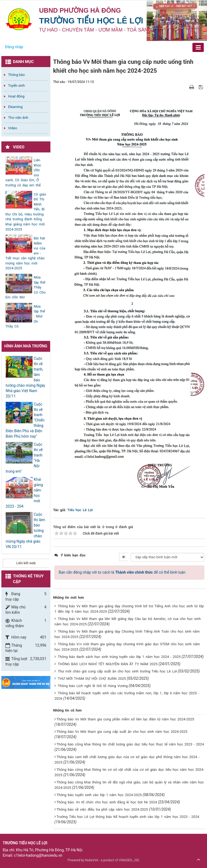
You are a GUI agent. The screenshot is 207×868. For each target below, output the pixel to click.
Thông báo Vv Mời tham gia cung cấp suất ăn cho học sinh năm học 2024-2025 (122, 732)
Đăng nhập (14, 47)
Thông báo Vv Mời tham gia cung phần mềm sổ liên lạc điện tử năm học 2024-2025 (125, 719)
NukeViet (92, 860)
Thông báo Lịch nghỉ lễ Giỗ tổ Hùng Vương (93, 686)
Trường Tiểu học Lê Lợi (91, 21)
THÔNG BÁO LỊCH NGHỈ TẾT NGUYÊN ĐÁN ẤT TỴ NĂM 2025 (108, 664)
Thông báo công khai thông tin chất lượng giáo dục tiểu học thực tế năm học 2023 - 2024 (130, 744)
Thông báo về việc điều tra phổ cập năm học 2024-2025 (102, 809)
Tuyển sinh (16, 86)
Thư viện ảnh (18, 118)
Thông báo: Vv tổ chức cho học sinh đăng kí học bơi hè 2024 (107, 802)
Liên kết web (26, 563)
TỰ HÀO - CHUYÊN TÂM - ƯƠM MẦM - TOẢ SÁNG (95, 30)
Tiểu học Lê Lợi (80, 510)
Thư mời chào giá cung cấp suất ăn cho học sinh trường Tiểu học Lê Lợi (117, 671)
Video (13, 128)
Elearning (15, 107)
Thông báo (16, 75)
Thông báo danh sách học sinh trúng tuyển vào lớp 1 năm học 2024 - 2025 (119, 657)
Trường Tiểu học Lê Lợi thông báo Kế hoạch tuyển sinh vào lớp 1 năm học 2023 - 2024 (128, 817)
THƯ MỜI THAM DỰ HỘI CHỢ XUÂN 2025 (92, 679)
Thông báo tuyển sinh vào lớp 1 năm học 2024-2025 (99, 795)
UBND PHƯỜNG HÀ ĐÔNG (80, 10)
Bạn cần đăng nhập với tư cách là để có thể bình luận (122, 572)
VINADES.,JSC (129, 860)
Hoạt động (16, 96)
